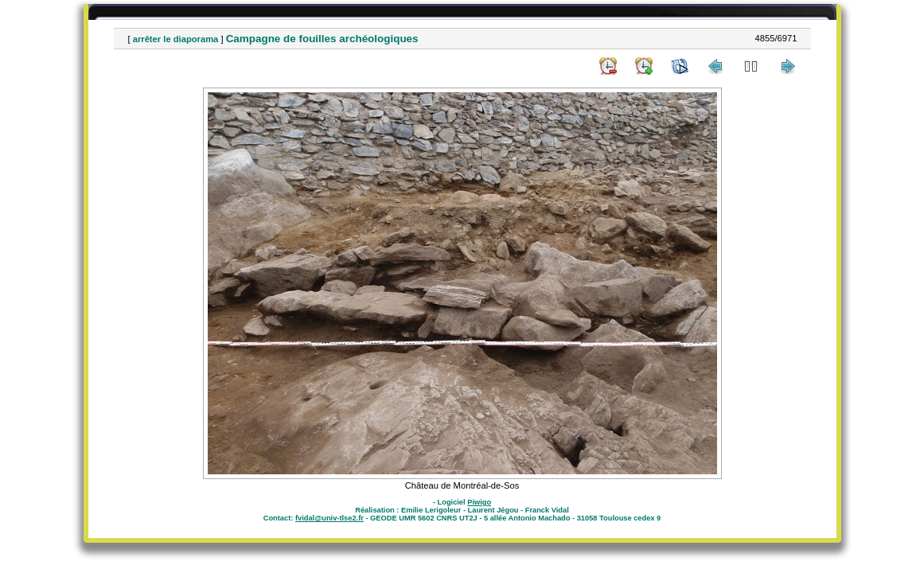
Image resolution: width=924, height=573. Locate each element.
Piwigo (479, 502)
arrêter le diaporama (176, 39)
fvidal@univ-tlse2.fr (329, 518)
